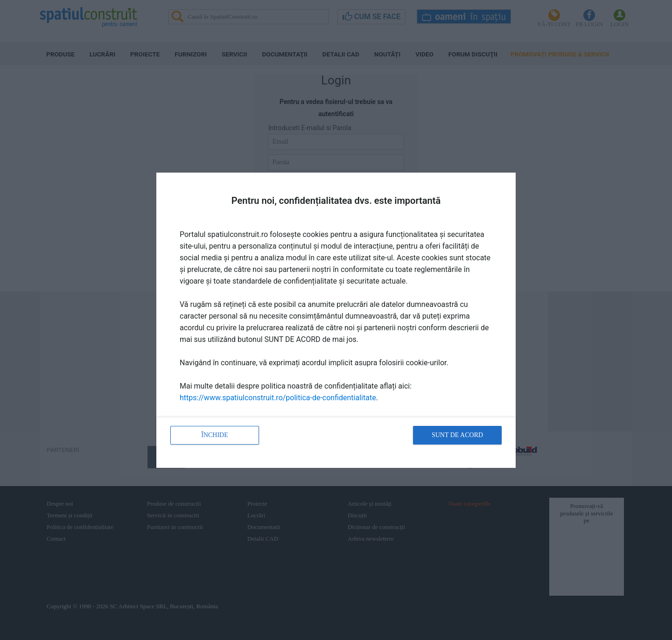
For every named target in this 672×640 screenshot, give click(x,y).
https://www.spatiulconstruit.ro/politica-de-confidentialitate (278, 398)
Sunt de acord (457, 435)
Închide (215, 435)
